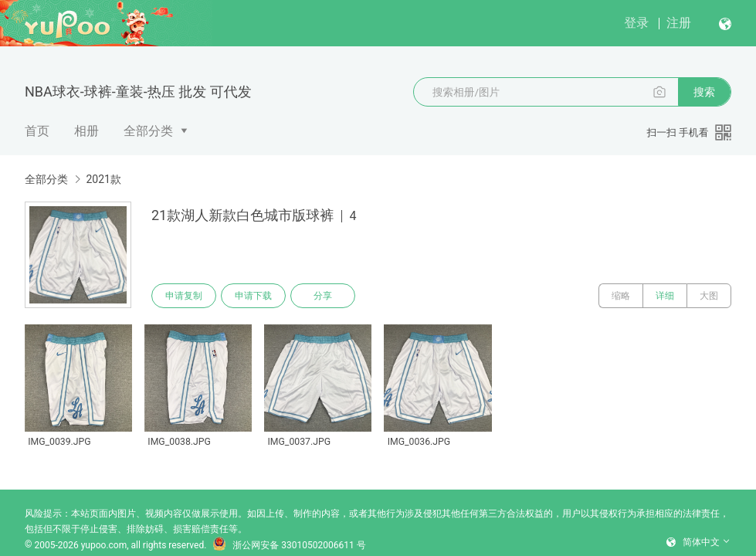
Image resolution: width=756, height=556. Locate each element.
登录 (636, 23)
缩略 (621, 296)
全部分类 (148, 131)
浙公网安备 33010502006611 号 (289, 545)
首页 (37, 131)
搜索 (704, 92)
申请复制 (184, 296)
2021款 (103, 179)
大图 (709, 296)
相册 (86, 131)
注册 (679, 23)
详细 (665, 296)
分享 (323, 296)
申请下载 (253, 296)
